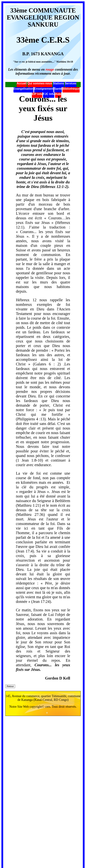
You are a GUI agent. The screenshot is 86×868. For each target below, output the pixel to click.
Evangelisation (23, 89)
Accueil (22, 83)
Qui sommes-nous (40, 83)
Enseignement (44, 89)
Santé (58, 89)
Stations (58, 83)
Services (71, 83)
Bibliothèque (71, 89)
